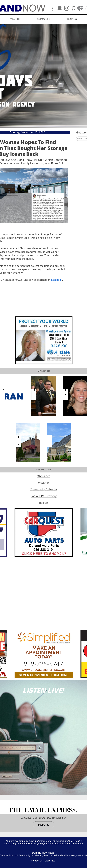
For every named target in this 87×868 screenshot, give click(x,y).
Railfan (44, 503)
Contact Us (37, 861)
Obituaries (44, 476)
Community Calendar (44, 489)
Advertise (50, 861)
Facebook (57, 280)
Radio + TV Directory (44, 496)
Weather (44, 483)
